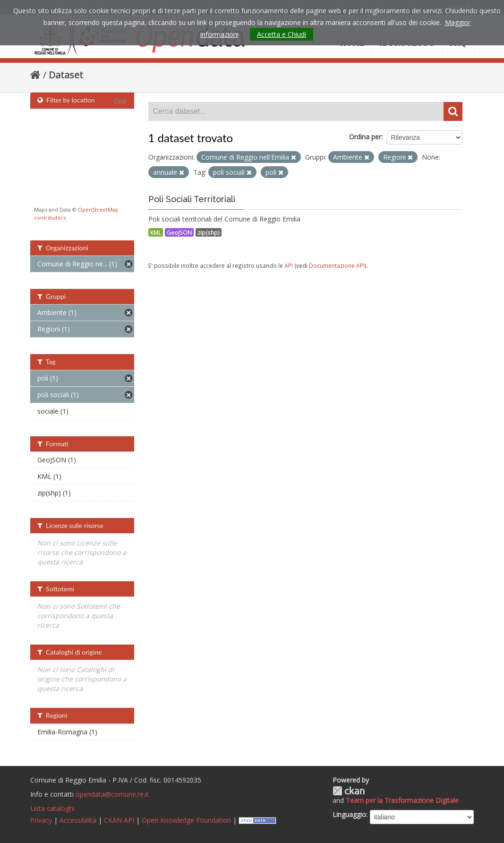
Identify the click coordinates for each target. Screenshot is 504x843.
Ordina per (365, 137)
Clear (120, 100)
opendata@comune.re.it (112, 794)
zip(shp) (209, 232)
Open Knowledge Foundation (186, 820)
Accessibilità (78, 820)
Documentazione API (337, 265)
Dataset (66, 75)
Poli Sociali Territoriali (192, 199)
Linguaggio (349, 814)
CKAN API (119, 820)
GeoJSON (179, 232)
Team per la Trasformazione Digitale (402, 800)
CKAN (349, 791)
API (289, 265)
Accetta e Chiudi (282, 34)
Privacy (41, 820)
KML (156, 232)
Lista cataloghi (52, 808)
